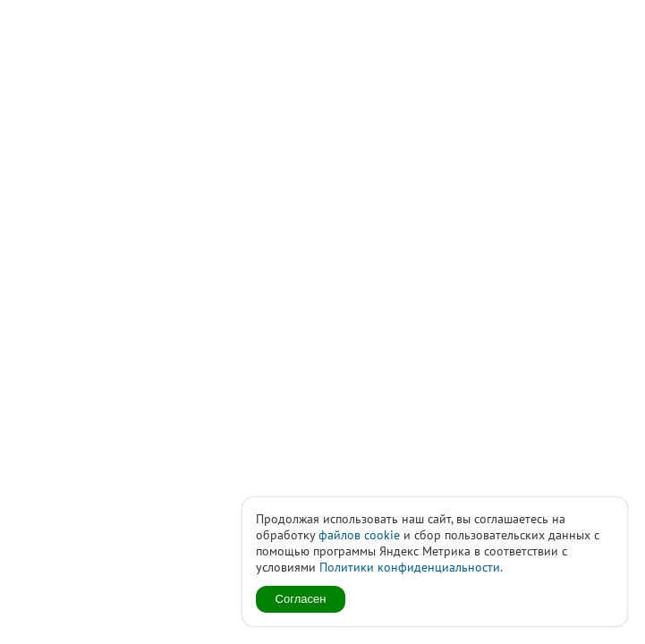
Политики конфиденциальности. (411, 567)
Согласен (301, 599)
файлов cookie (359, 535)
